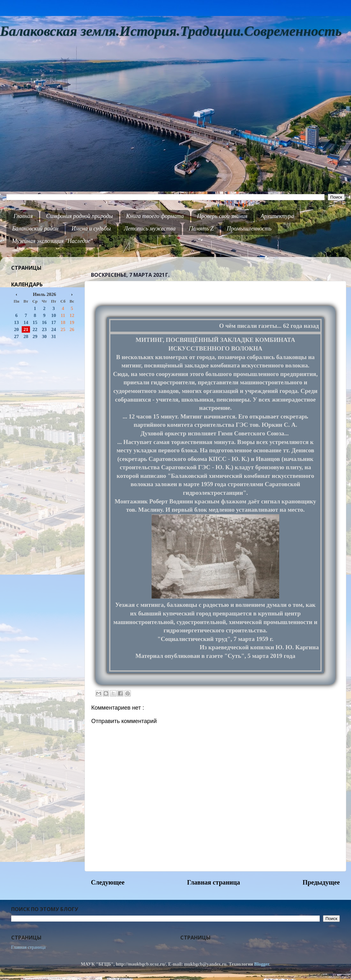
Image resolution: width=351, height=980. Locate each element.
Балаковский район (35, 229)
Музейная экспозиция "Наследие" (52, 241)
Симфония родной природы (79, 216)
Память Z (201, 229)
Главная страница (213, 882)
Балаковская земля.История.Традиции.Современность (171, 31)
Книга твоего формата (155, 216)
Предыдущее (321, 882)
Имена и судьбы (91, 229)
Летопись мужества (150, 229)
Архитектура (277, 216)
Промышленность (249, 229)
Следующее (108, 882)
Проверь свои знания (222, 216)
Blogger (262, 964)
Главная (23, 216)
